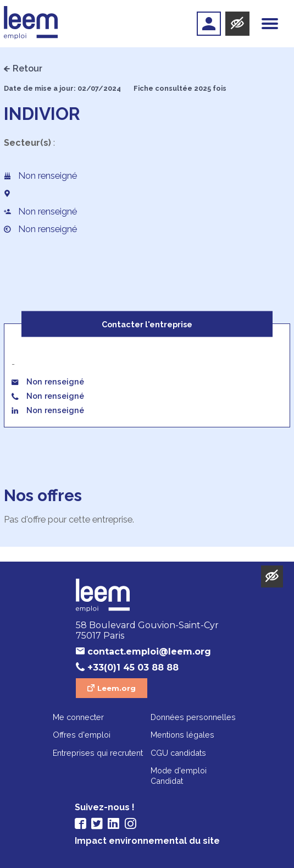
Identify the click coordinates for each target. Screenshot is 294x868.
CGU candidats (178, 753)
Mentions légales (182, 735)
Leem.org (117, 688)
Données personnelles (193, 717)
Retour (27, 68)
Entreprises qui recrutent (98, 753)
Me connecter (78, 717)
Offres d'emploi (82, 735)
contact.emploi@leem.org (149, 652)
